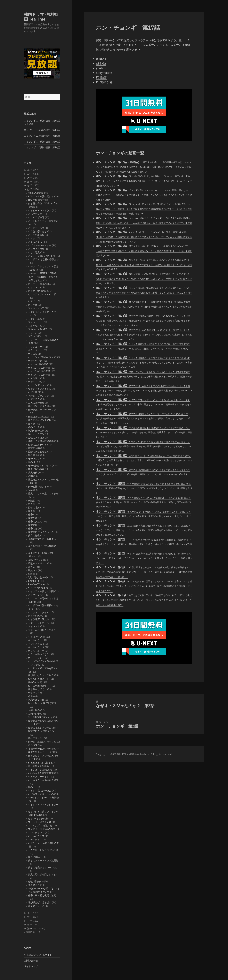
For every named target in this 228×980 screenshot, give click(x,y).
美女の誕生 (34, 535)
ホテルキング (35, 361)
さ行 (30, 178)
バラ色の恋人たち (37, 231)
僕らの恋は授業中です (40, 686)
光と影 (32, 424)
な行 (30, 185)
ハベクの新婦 (35, 214)
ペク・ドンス (35, 350)
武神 (30, 476)
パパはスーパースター (40, 245)
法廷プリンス (35, 738)
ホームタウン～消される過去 (43, 780)
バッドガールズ (36, 228)
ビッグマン (34, 287)
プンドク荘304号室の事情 (42, 829)
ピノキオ (33, 305)
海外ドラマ (33, 928)
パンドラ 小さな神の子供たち (43, 259)
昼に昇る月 (34, 885)
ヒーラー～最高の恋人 (40, 284)
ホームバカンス (36, 836)
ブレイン (33, 333)
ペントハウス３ (36, 647)
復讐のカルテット (37, 445)
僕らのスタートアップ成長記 (43, 860)
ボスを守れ (34, 378)
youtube (101, 68)
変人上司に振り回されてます (43, 874)
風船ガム (33, 570)
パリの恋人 (34, 252)
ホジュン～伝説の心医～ (41, 357)
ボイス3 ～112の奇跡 (39, 371)
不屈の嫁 (33, 392)
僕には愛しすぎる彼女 (40, 406)
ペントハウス (35, 640)
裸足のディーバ (36, 906)
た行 (30, 182)
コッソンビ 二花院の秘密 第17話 (42, 130)
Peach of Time (36, 584)
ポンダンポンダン (37, 385)
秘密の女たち (35, 521)
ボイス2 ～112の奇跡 (39, 368)
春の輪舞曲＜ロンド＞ (40, 466)
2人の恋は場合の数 (38, 577)
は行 (30, 189)
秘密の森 (33, 528)
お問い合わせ (31, 960)
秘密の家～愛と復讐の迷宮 (42, 895)
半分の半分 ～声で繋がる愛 (42, 703)
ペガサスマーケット (39, 777)
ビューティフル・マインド (42, 294)
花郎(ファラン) (36, 560)
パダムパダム (35, 242)
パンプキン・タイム (39, 612)
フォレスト (34, 626)
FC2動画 (101, 77)
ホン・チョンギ (36, 832)
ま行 (30, 913)
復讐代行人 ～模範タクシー (42, 731)
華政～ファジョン (37, 563)
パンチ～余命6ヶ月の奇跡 (42, 256)
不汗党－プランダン (39, 396)
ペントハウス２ (36, 644)
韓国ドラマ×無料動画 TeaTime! (41, 17)
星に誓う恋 (34, 455)
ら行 (30, 921)
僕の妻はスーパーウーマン (42, 410)
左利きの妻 (34, 714)
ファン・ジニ (35, 322)
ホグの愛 (33, 354)
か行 (30, 174)
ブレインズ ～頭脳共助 (40, 826)
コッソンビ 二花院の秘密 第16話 (42, 136)
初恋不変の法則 (36, 431)
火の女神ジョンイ (37, 487)
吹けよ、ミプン (36, 434)
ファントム (34, 319)
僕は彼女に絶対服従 (39, 417)
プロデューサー (36, 347)
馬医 (30, 574)
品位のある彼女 (36, 438)
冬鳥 (30, 696)
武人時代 (33, 473)
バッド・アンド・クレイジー (43, 805)
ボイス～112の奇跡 (38, 364)
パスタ (32, 238)
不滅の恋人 (34, 399)
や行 (30, 917)
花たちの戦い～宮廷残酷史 (42, 546)
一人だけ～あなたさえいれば (43, 850)
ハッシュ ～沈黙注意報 (40, 770)
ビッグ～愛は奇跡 (37, 291)
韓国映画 (30, 932)
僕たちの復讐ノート (39, 679)
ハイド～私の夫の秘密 (40, 791)
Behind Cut (34, 581)
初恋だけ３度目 (36, 700)
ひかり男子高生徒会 (39, 766)
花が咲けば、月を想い (40, 902)
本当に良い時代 (36, 469)
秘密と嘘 (33, 518)
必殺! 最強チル (36, 881)
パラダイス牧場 (36, 249)
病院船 (32, 500)
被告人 (32, 567)
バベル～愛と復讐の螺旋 (41, 773)
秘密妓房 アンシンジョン (41, 532)
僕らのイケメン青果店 (40, 420)
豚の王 (32, 787)
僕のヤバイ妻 (35, 682)
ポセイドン (34, 382)
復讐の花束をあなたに (40, 728)
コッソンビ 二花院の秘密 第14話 (42, 147)
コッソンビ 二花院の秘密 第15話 (42, 142)
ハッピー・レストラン (40, 210)
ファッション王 (36, 308)
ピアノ (32, 301)
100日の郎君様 (36, 193)
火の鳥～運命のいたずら (41, 742)
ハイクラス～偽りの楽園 (41, 591)
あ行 (30, 170)
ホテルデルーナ (36, 651)
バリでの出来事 (36, 235)
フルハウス (34, 326)
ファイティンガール (39, 623)
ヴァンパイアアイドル (40, 389)
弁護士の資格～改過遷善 (41, 441)
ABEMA (101, 63)
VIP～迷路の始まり (38, 588)
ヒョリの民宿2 (36, 616)
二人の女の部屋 (36, 403)
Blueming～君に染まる (40, 763)
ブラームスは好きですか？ (42, 630)
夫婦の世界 (34, 710)
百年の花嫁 (34, 507)
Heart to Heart (36, 200)
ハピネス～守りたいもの (41, 794)
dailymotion (104, 73)
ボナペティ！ (35, 839)
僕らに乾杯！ (35, 857)
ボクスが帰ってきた (39, 654)
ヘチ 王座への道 (36, 637)
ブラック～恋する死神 (40, 822)
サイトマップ (31, 966)
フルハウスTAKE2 (38, 329)
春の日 (32, 462)
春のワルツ (34, 459)
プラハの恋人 (35, 336)
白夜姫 (32, 504)
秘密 (30, 514)
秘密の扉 (33, 525)
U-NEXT (101, 59)
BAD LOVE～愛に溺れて (41, 196)
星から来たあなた (37, 452)
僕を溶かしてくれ (37, 689)
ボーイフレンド (36, 658)
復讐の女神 (34, 448)
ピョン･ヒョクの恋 (38, 819)
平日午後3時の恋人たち (40, 717)
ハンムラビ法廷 (36, 217)
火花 (30, 490)
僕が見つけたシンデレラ (41, 675)
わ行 (30, 925)
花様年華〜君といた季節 (41, 749)
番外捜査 (33, 745)
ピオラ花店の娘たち (39, 619)
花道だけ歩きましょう (40, 752)
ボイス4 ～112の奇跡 (39, 375)
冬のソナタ (34, 427)
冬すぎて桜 (34, 693)
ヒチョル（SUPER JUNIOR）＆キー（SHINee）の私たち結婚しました (43, 277)
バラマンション (36, 595)
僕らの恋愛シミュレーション (43, 867)
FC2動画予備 (104, 82)
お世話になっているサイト (38, 955)
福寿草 (32, 511)
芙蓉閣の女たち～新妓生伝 (42, 539)
